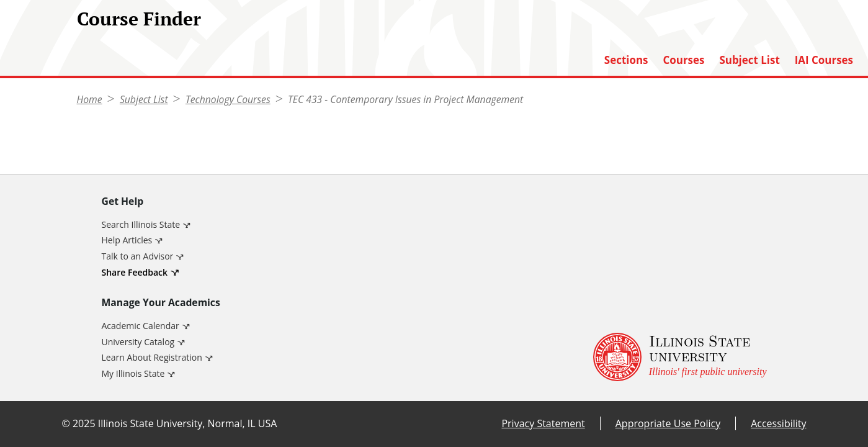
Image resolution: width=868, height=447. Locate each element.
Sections (626, 60)
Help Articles (127, 240)
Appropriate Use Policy (668, 423)
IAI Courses (824, 60)
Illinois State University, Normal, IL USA (188, 423)
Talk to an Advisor (138, 256)
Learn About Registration (152, 357)
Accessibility (778, 423)
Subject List (749, 60)
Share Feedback (135, 272)
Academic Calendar (141, 326)
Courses (683, 60)
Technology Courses (228, 99)
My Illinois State (133, 373)
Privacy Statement (543, 423)
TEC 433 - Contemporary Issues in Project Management (405, 99)
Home (90, 99)
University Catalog (138, 342)
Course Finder (139, 19)
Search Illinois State (141, 224)
